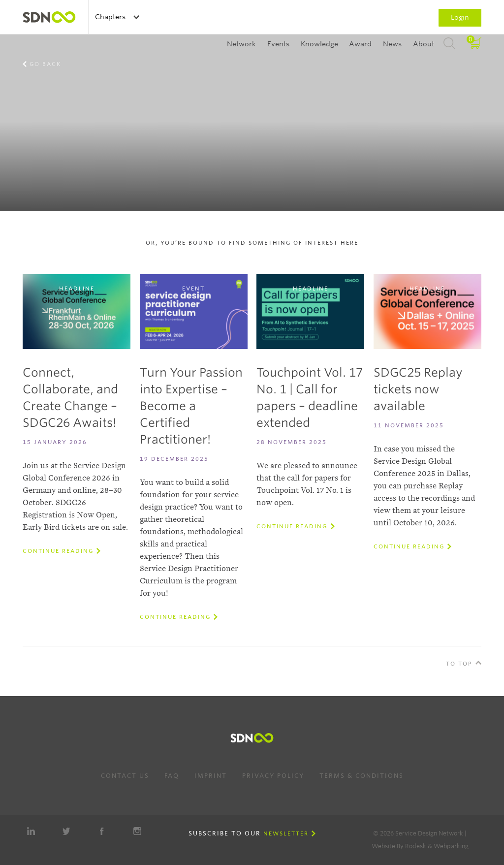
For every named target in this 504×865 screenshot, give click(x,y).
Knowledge (319, 44)
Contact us (125, 776)
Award (360, 44)
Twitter (66, 831)
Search (449, 44)
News (392, 44)
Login (460, 17)
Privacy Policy (273, 776)
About (424, 44)
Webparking (451, 846)
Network (241, 44)
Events (278, 44)
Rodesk (416, 846)
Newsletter (286, 833)
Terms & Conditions (362, 776)
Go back (45, 64)
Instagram (137, 831)
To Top (459, 664)
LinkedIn (31, 831)
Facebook (102, 831)
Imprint (211, 776)
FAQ (172, 776)
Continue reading (58, 551)
